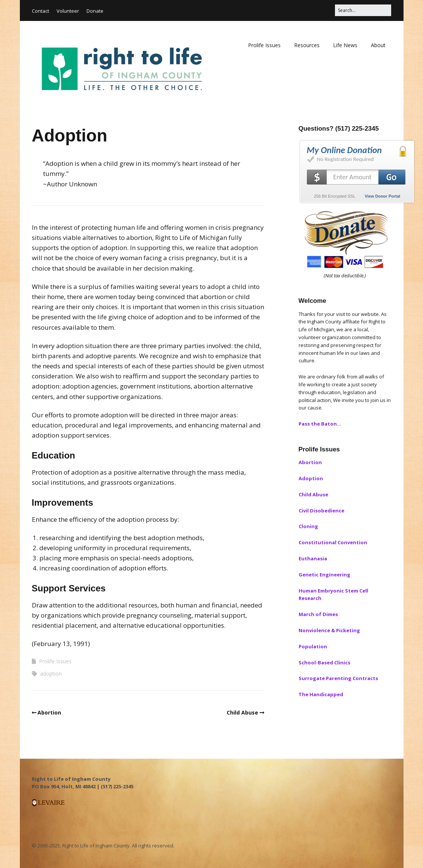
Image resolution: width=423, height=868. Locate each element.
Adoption (311, 478)
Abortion (49, 712)
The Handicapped (321, 694)
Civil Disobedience (321, 511)
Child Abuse (242, 712)
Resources (307, 45)
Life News (345, 45)
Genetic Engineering (324, 575)
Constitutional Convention (333, 542)
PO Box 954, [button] (47, 786)
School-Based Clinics (324, 663)
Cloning (308, 526)
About (378, 45)
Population (313, 646)
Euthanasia (313, 558)
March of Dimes (318, 614)
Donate (95, 11)
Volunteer (68, 11)
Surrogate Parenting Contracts (338, 678)
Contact (40, 11)
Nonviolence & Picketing (329, 630)
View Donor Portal (383, 196)
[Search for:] (363, 10)
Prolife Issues (264, 45)
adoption (51, 674)
